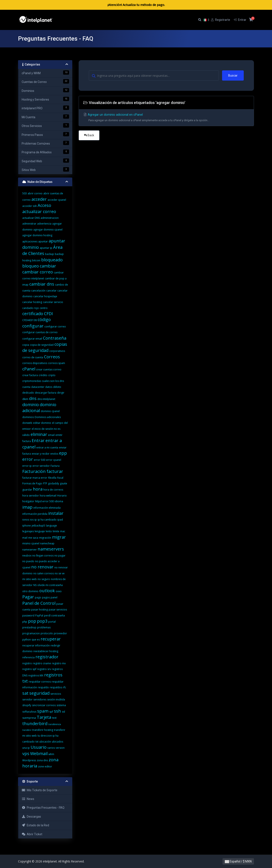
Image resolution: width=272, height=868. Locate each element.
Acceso (44, 205)
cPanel (29, 369)
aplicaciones (30, 241)
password (28, 615)
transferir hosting (43, 730)
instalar (56, 513)
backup (50, 254)
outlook (47, 591)
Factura (55, 466)
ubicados (57, 742)
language (51, 526)
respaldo (43, 687)
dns (33, 398)
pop (32, 621)
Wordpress (29, 760)
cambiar (48, 266)
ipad (60, 520)
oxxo (59, 591)
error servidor (41, 466)
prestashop (29, 627)
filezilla (52, 478)
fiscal (60, 478)
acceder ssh (30, 206)
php (25, 622)
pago (38, 597)
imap (27, 507)
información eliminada (47, 508)
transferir (27, 730)
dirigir (61, 393)
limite (56, 531)
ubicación (45, 742)
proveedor (60, 633)
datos (49, 387)
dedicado (28, 393)
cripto (52, 375)
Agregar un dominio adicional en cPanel (166, 118)
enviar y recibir (41, 454)
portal (52, 622)
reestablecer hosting (46, 651)
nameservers (51, 549)
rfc (64, 687)
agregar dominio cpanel (48, 230)
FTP (45, 483)
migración (45, 538)
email (51, 435)
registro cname (42, 663)
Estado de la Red (35, 825)
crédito (43, 375)
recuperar (51, 639)
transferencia (55, 724)
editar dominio (42, 423)
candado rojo (31, 308)
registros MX (36, 675)
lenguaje (40, 531)
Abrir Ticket (32, 834)
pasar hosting (40, 610)
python (27, 640)
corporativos (57, 351)
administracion (50, 218)
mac (63, 531)
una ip (26, 748)
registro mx (59, 663)
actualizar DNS (31, 218)
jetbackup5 (38, 526)
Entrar (38, 440)
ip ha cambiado (47, 520)
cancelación (38, 291)
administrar (29, 224)
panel (54, 597)
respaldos (56, 687)
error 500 (40, 460)
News (28, 799)
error (28, 459)
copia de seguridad (42, 345)
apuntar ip (46, 248)
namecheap (47, 543)
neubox (27, 556)
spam (43, 711)
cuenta (26, 387)
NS (35, 585)
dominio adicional (39, 408)
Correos (52, 357)
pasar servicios (58, 610)
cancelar (51, 291)
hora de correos (53, 490)
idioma (59, 501)
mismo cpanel (31, 543)
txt (37, 742)
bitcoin (36, 260)
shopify (27, 705)
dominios (28, 417)
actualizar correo (39, 211)
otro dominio (30, 591)
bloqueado (52, 260)
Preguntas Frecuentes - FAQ (43, 808)
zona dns (42, 760)
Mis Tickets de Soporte (40, 790)
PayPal (39, 615)
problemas (44, 627)
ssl (63, 712)
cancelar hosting (32, 302)
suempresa (29, 718)
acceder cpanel (57, 200)
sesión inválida (56, 699)
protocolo (47, 633)
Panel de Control (39, 603)
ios (32, 520)
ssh (57, 711)
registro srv (44, 669)
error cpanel (54, 460)
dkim (25, 399)
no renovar (42, 567)
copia (26, 345)
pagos (46, 597)
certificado (33, 314)
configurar (33, 326)
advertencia (44, 224)
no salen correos (44, 573)
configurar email (32, 339)
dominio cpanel (50, 411)
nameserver (30, 550)
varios (51, 748)
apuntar (43, 241)
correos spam (57, 363)
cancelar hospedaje (45, 296)
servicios (56, 694)
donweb (27, 423)
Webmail (39, 753)
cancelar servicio (53, 302)
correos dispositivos (35, 363)
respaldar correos (40, 682)
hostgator (28, 501)
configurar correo (55, 327)
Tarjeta (44, 717)
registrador (47, 657)
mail (25, 538)
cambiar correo (38, 272)
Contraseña (55, 338)
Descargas (31, 817)
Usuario (39, 747)
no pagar (60, 556)
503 (25, 193)
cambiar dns (42, 284)
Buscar (233, 75)
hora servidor (31, 496)
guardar (27, 490)
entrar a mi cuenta (47, 448)
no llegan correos (43, 556)
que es (36, 640)
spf (51, 712)
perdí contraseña (54, 615)
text (54, 718)
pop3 (42, 621)
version (60, 748)
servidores (40, 699)
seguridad (39, 693)
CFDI (48, 314)
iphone (27, 526)
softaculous (29, 712)
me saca (33, 538)
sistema (61, 705)
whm (51, 754)
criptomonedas (32, 381)
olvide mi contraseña (50, 585)
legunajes (28, 531)
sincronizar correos (44, 705)
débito (57, 387)
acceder (39, 199)
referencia (28, 657)
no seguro (44, 579)
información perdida (35, 514)
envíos (54, 454)
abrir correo (35, 193)
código (44, 319)
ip (36, 520)
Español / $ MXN (238, 861)
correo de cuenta (33, 357)
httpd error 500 (44, 501)
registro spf (29, 669)
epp (63, 453)
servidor (27, 699)
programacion (31, 633)
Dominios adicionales (48, 417)
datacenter (38, 387)
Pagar (28, 597)
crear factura (30, 375)
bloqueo (31, 266)
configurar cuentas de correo (40, 332)
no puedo (28, 561)
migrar (59, 537)
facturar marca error (35, 478)
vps (26, 753)
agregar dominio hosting (37, 235)
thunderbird (35, 724)
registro (27, 663)
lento (49, 531)
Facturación (34, 471)
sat (25, 693)
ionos (26, 520)
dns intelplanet (46, 399)
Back (89, 135)
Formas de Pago (32, 483)
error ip (27, 466)
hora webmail (48, 496)
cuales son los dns (53, 381)
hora (38, 489)
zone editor (45, 766)
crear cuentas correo (49, 369)
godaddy (54, 483)
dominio (31, 405)
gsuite (64, 483)
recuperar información (36, 645)
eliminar (39, 434)
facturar (55, 471)
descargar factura (46, 393)
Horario (62, 496)
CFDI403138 (30, 320)
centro (44, 308)
